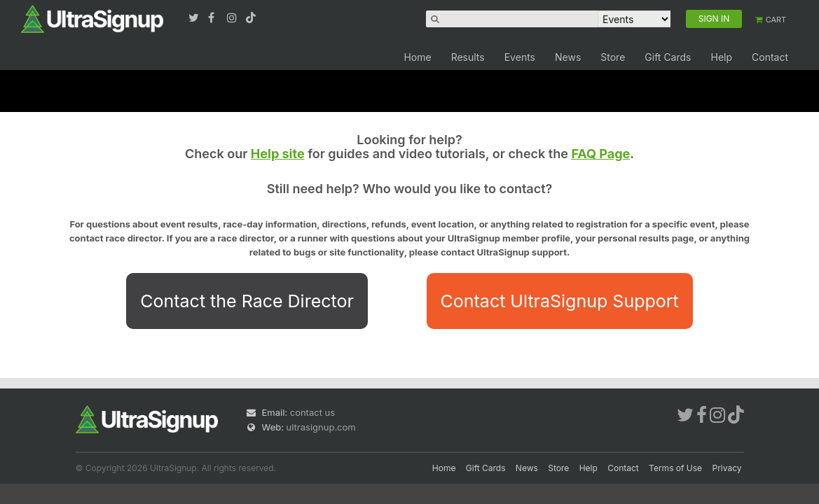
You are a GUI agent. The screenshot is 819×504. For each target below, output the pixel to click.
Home (417, 57)
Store (613, 57)
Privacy (727, 468)
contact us (312, 412)
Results (468, 57)
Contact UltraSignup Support (560, 301)
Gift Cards (668, 57)
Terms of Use (675, 468)
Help (721, 57)
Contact (770, 57)
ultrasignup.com (321, 427)
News (568, 57)
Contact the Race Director (247, 301)
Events (520, 57)
